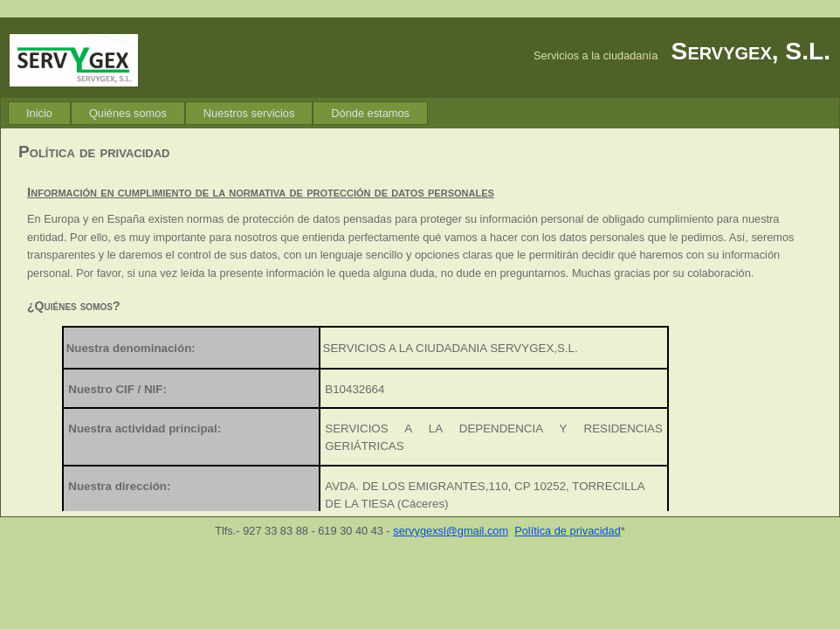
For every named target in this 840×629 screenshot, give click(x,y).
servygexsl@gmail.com (451, 531)
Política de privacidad (568, 531)
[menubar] (218, 113)
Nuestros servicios (249, 113)
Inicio (39, 113)
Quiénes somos (128, 113)
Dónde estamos (370, 113)
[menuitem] (39, 113)
